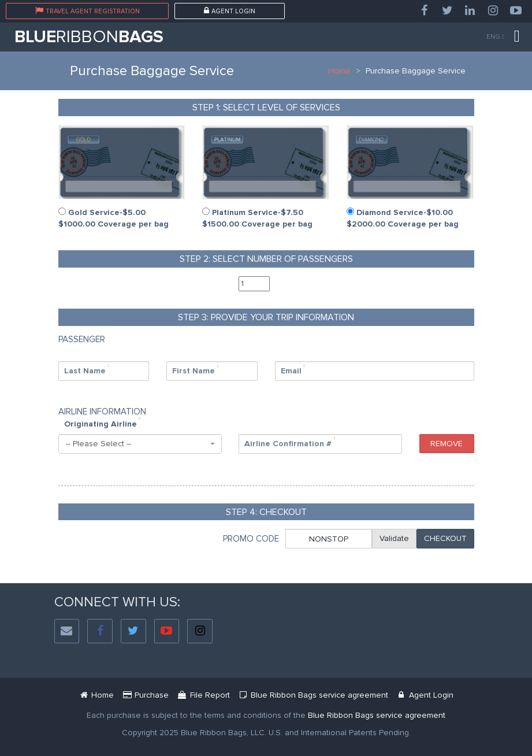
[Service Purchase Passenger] (146, 695)
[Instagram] (493, 11)
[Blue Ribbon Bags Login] (425, 695)
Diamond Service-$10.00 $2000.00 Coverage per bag (403, 218)
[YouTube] (516, 11)
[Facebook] (424, 11)
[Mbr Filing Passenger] (204, 695)
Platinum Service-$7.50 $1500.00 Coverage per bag (257, 218)
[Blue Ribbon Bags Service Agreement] (377, 715)
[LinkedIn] (470, 11)
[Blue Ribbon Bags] (97, 695)
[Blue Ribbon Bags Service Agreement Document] (313, 695)
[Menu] (517, 37)
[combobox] (140, 444)
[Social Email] (67, 631)
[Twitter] (447, 11)
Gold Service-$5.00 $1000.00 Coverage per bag (114, 218)
